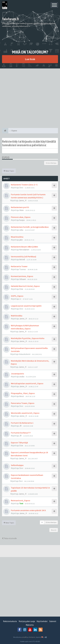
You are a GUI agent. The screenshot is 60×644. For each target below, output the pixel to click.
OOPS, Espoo (17, 296)
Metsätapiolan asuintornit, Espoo (27, 383)
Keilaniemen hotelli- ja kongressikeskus (30, 227)
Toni (21, 503)
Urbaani (23, 279)
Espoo (6, 157)
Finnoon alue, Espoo (21, 217)
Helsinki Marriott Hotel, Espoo (25, 286)
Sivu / (54, 530)
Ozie (21, 289)
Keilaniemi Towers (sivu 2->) (24, 185)
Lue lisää (30, 59)
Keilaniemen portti (20, 207)
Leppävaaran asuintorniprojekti (26, 306)
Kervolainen (24, 250)
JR (20, 426)
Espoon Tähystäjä (19, 443)
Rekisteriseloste (10, 621)
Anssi (22, 396)
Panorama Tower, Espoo (23, 403)
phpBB (24, 637)
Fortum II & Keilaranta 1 (22, 423)
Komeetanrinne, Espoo (22, 276)
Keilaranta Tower (19, 266)
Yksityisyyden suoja (27, 621)
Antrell (22, 259)
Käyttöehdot (42, 621)
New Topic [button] (9, 171)
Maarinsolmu (17, 237)
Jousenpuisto (17, 374)
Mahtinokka (17, 316)
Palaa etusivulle (9, 538)
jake (21, 240)
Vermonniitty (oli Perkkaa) (23, 256)
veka (21, 230)
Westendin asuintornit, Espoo (25, 413)
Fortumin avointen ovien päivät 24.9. (28, 510)
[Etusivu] (5, 131)
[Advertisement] (30, 98)
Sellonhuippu (17, 465)
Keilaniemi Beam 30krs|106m (24, 247)
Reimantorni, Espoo (21, 500)
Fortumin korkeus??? (21, 433)
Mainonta (30, 625)
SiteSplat (32, 637)
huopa (22, 220)
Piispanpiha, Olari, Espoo (23, 393)
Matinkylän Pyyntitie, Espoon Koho (28, 338)
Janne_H (23, 200)
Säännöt (53, 621)
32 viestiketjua (51, 163)
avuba (22, 377)
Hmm (21, 210)
